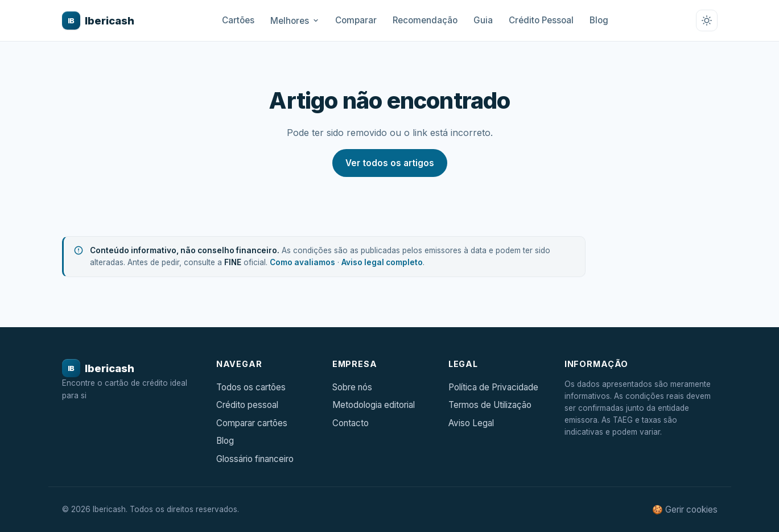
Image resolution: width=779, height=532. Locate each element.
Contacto (351, 423)
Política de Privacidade (493, 387)
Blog (599, 20)
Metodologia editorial (374, 405)
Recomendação (425, 20)
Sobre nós (352, 387)
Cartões (238, 20)
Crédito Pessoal (541, 20)
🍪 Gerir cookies (685, 510)
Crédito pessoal (247, 405)
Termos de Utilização (490, 405)
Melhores (295, 21)
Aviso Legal (471, 423)
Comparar (356, 20)
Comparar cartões (252, 423)
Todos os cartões (251, 387)
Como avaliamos (302, 262)
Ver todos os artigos (390, 163)
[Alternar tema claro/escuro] (707, 20)
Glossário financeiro (255, 459)
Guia (483, 20)
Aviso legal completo (382, 262)
